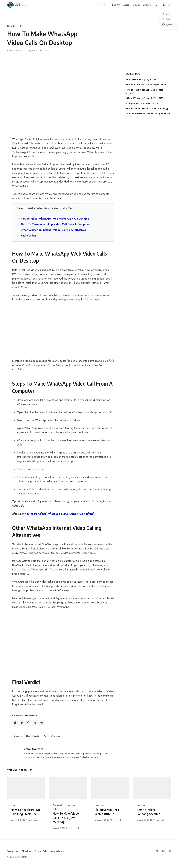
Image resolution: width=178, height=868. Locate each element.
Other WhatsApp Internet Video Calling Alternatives (53, 230)
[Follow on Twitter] (157, 851)
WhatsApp (56, 736)
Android (57, 805)
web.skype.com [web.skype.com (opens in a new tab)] (99, 603)
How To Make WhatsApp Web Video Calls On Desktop (55, 219)
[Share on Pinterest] (28, 723)
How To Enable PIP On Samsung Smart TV (146, 85)
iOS (55, 809)
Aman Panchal (16, 51)
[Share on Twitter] (22, 723)
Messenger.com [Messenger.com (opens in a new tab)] (77, 603)
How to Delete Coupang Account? (142, 79)
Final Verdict (28, 236)
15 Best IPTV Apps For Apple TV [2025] (144, 98)
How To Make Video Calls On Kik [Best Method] (144, 91)
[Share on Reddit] (42, 723)
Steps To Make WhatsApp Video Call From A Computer (55, 224)
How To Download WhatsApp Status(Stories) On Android (59, 514)
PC (22, 26)
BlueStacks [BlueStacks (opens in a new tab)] (52, 400)
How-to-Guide (33, 736)
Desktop (18, 736)
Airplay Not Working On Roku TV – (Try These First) (148, 115)
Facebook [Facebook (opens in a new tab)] (18, 598)
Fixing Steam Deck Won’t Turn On (142, 103)
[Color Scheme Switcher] (164, 5)
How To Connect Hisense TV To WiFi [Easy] (147, 108)
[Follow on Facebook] (163, 851)
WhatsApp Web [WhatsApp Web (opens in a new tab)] (32, 299)
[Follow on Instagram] (169, 851)
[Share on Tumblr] (35, 723)
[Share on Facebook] (15, 723)
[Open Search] (169, 5)
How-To (11, 26)
